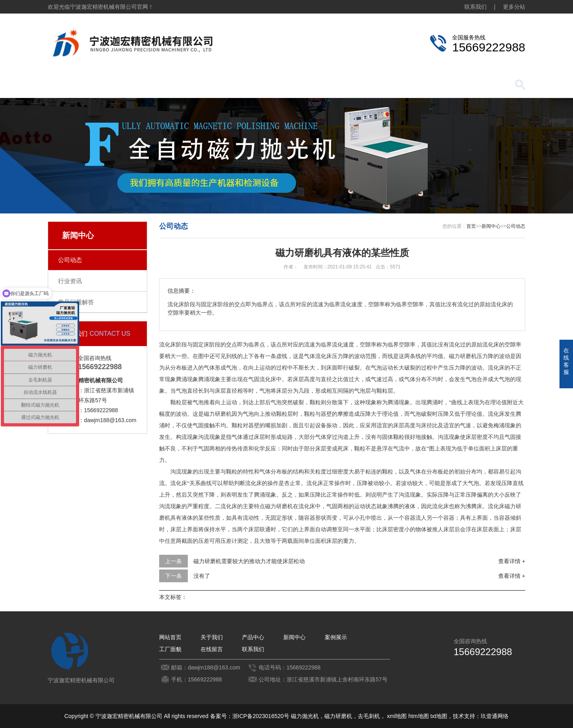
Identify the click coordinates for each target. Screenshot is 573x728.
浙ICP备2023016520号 (261, 716)
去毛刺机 (369, 716)
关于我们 (131, 85)
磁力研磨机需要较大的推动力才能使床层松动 (249, 561)
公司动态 (70, 260)
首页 (471, 226)
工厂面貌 (354, 85)
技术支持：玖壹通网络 (481, 716)
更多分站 (514, 7)
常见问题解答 (76, 302)
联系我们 (476, 7)
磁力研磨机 (338, 716)
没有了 (202, 576)
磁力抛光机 (305, 716)
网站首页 (76, 85)
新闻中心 (243, 85)
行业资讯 (70, 281)
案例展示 (298, 85)
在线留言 (410, 85)
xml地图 (397, 716)
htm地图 (418, 716)
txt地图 (439, 716)
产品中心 (187, 85)
